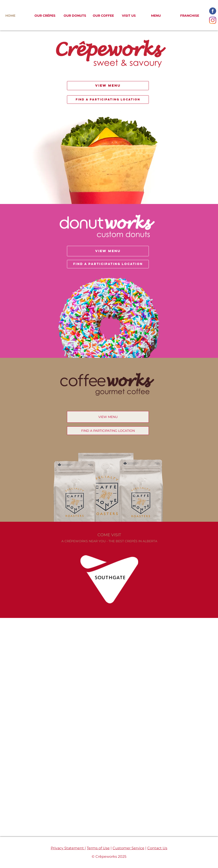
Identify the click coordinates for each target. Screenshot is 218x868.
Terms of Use (98, 848)
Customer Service (128, 848)
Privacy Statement (68, 848)
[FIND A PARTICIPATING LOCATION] (108, 100)
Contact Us (157, 848)
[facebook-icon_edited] (213, 11)
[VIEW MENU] (108, 86)
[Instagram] (213, 20)
